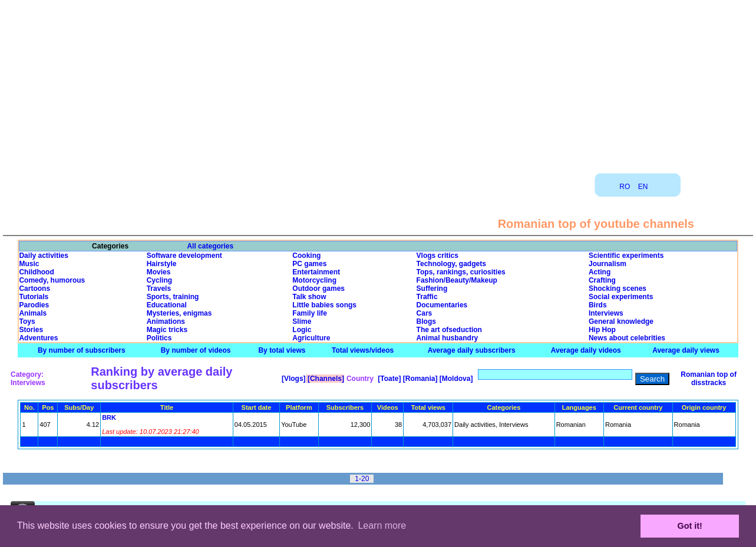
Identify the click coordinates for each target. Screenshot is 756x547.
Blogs (426, 321)
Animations (166, 321)
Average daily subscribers (472, 350)
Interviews (606, 313)
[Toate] (388, 379)
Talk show (309, 297)
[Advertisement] (378, 82)
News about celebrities (627, 338)
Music (29, 264)
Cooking (306, 256)
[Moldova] (455, 379)
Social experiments (621, 297)
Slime (302, 321)
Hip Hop (602, 330)
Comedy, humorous (52, 280)
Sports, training (173, 297)
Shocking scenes (618, 289)
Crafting (602, 280)
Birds (598, 305)
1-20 (362, 479)
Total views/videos (363, 350)
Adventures (38, 338)
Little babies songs (324, 305)
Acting (600, 272)
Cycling (159, 280)
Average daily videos (586, 350)
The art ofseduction (449, 330)
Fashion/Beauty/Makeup (457, 280)
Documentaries (442, 305)
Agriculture (311, 338)
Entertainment (316, 272)
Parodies (34, 305)
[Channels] (325, 379)
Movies (159, 272)
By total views (282, 350)
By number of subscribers (82, 350)
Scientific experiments (626, 256)
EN (643, 187)
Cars (425, 313)
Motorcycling (314, 280)
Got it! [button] (690, 526)
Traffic (427, 297)
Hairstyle (162, 264)
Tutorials (34, 297)
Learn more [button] (382, 526)
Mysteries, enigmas (179, 313)
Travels (159, 289)
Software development (184, 256)
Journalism (608, 264)
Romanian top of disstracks (709, 379)
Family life (310, 313)
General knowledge (621, 321)
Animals (33, 313)
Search (652, 379)
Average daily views (686, 350)
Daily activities (43, 256)
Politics (159, 338)
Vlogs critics (438, 256)
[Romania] (419, 379)
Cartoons (34, 289)
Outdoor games (318, 289)
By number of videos (196, 350)
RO (625, 187)
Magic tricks (167, 330)
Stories (31, 330)
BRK (109, 417)
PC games (309, 264)
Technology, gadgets (451, 264)
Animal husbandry (448, 338)
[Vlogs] (293, 379)
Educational (167, 305)
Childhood (36, 272)
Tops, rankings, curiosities (461, 272)
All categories (210, 246)
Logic (302, 330)
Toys (27, 321)
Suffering (432, 289)
